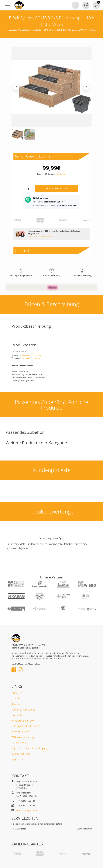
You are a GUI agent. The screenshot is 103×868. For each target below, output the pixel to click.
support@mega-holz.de (27, 810)
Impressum (18, 759)
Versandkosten (60, 174)
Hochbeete (26, 355)
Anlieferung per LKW (23, 721)
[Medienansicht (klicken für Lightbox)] (51, 87)
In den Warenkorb (57, 189)
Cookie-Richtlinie (21, 754)
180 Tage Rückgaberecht (25, 726)
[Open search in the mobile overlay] (75, 5)
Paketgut (25, 358)
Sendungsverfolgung (23, 710)
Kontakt (16, 699)
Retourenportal (20, 732)
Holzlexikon (18, 715)
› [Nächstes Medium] (87, 87)
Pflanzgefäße (23, 30)
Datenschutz (19, 743)
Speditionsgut (35, 358)
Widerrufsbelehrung (23, 737)
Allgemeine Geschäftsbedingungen (31, 748)
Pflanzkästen (36, 30)
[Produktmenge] (29, 189)
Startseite (12, 30)
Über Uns (17, 693)
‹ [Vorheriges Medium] (16, 87)
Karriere (16, 704)
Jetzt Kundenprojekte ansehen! (40, 237)
